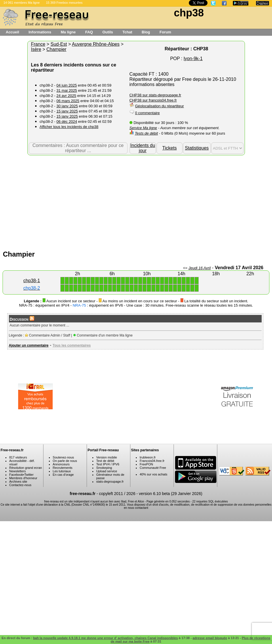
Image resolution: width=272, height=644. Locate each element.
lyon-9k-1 (193, 59)
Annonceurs (61, 464)
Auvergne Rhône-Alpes (96, 44)
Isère (36, 49)
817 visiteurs (18, 457)
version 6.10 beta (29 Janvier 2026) (171, 494)
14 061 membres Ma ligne (22, 3)
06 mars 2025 (68, 101)
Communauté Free (153, 468)
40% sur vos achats (153, 474)
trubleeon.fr (148, 457)
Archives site (18, 481)
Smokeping (104, 468)
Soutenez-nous (63, 457)
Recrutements (62, 468)
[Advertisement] (136, 201)
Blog (146, 32)
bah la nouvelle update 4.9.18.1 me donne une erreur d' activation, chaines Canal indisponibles (105, 638)
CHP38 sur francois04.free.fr (153, 100)
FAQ (89, 32)
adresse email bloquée (210, 638)
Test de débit (105, 461)
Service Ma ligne (143, 128)
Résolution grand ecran (26, 468)
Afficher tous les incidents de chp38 (69, 127)
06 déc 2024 (67, 122)
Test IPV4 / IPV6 (108, 464)
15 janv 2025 (67, 111)
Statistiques (197, 148)
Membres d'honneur (23, 478)
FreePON (146, 464)
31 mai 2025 (67, 90)
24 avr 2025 (66, 96)
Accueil (12, 32)
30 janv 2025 (67, 106)
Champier (56, 49)
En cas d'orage (63, 475)
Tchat (128, 32)
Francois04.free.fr (152, 461)
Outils (108, 32)
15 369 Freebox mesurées (64, 3)
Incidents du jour (143, 148)
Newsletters (17, 471)
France (38, 44)
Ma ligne (68, 32)
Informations (40, 32)
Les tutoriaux (62, 471)
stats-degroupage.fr (110, 481)
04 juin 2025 (67, 85)
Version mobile (106, 457)
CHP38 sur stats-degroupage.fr (155, 95)
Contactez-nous (20, 485)
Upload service (107, 471)
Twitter (29, 475)
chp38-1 (32, 281)
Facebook (16, 475)
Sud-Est (59, 44)
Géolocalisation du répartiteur (159, 106)
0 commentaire (147, 113)
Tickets (170, 148)
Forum (165, 32)
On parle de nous (65, 461)
